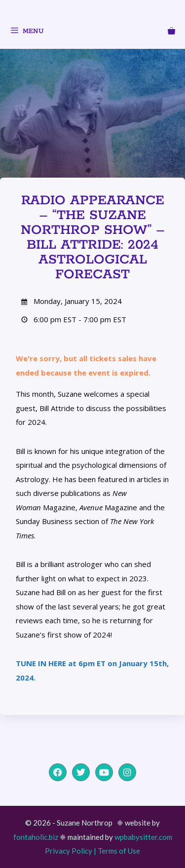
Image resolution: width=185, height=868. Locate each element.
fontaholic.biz (36, 837)
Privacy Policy (69, 851)
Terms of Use (119, 851)
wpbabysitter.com (143, 837)
